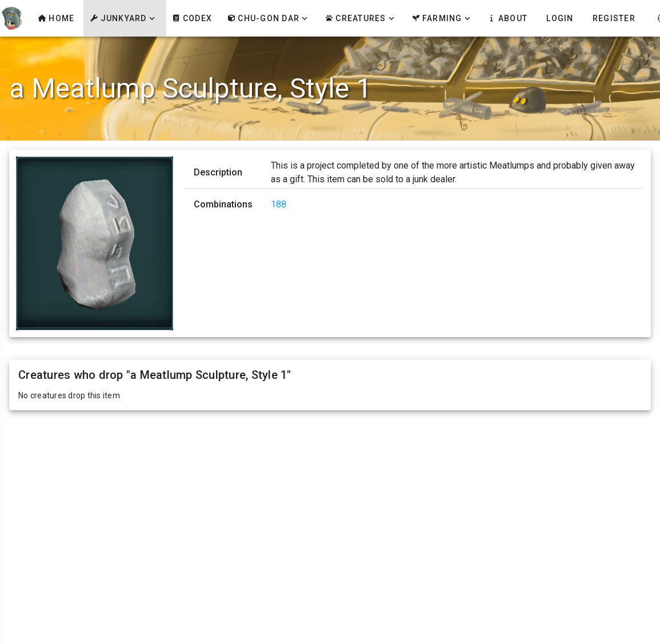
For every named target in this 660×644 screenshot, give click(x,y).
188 (279, 204)
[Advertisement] (330, 502)
